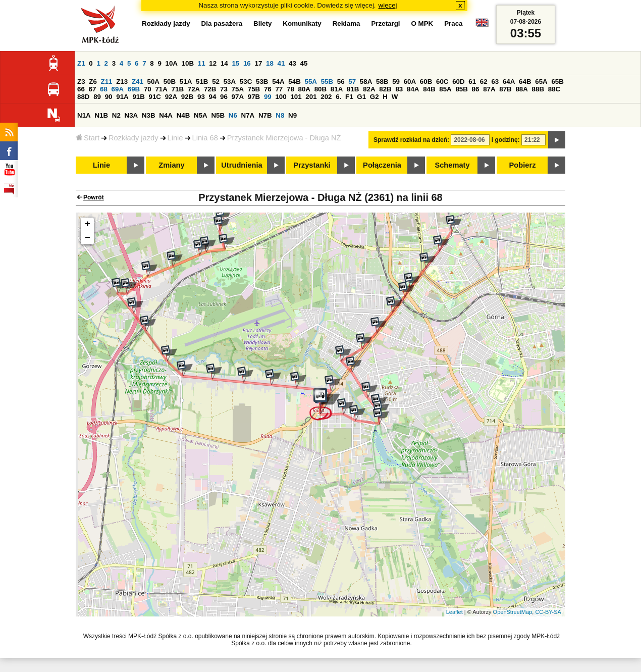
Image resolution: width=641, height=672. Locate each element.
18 (270, 63)
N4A (166, 115)
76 (268, 89)
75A (238, 89)
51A (186, 82)
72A (194, 89)
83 (399, 89)
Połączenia (382, 165)
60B (426, 82)
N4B (183, 115)
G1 (361, 97)
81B (353, 89)
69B (134, 89)
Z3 (81, 82)
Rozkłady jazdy (133, 138)
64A (509, 82)
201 (311, 97)
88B (538, 89)
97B (254, 97)
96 (224, 97)
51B (202, 82)
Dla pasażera (222, 23)
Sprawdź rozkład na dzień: (411, 140)
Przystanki (312, 165)
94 (213, 97)
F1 (349, 97)
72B (210, 89)
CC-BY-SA (548, 612)
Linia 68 (205, 138)
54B (294, 82)
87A (489, 89)
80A (304, 89)
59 (396, 82)
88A (521, 89)
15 (235, 63)
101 (296, 97)
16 (247, 63)
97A (238, 97)
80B (320, 89)
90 (109, 97)
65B (557, 82)
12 (213, 63)
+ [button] (88, 224)
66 (81, 89)
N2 (116, 115)
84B (429, 89)
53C (246, 82)
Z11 (107, 82)
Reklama (346, 23)
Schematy (452, 165)
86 (476, 89)
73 (224, 89)
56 (341, 82)
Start (88, 138)
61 (472, 82)
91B (138, 97)
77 (279, 89)
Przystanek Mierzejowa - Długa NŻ (284, 138)
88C (554, 89)
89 (97, 97)
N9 (292, 115)
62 (484, 82)
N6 (233, 115)
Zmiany (171, 165)
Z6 (93, 82)
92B (187, 97)
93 (201, 97)
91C (155, 97)
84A (413, 89)
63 (495, 82)
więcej (388, 5)
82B (385, 89)
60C (442, 82)
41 (281, 63)
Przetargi (385, 23)
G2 (375, 97)
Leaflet (455, 612)
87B (505, 89)
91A (122, 97)
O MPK (422, 23)
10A (172, 63)
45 (304, 63)
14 (224, 63)
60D (458, 82)
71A (161, 89)
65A (541, 82)
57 (352, 82)
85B (461, 89)
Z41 (138, 82)
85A (445, 89)
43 (292, 63)
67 (93, 89)
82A (369, 89)
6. (338, 97)
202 (326, 97)
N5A (201, 115)
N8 (280, 115)
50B (170, 82)
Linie (175, 138)
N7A (248, 115)
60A (410, 82)
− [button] (88, 238)
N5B (218, 115)
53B (262, 82)
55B (327, 82)
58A (366, 82)
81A (337, 89)
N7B (265, 115)
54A (278, 82)
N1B (101, 115)
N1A (84, 115)
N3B (149, 115)
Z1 (81, 63)
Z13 (122, 82)
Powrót (94, 197)
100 (281, 97)
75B (254, 89)
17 (258, 63)
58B (382, 82)
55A (310, 82)
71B (178, 89)
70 (148, 89)
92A (171, 97)
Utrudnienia (242, 165)
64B (525, 82)
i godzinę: (506, 140)
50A (153, 82)
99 (268, 97)
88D (83, 97)
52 (216, 82)
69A (118, 89)
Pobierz (523, 165)
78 (290, 89)
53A (230, 82)
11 (202, 63)
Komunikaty (302, 23)
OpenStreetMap (513, 612)
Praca (453, 23)
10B (188, 63)
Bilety (262, 23)
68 (104, 89)
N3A (131, 115)
